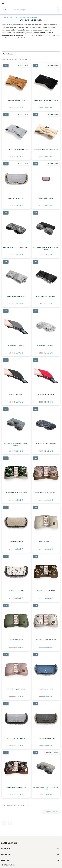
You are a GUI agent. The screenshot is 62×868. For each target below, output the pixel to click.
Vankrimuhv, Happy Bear (46, 591)
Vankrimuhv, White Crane (16, 787)
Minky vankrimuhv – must (46, 296)
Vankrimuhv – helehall (46, 345)
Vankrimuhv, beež (16, 542)
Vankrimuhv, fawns (16, 591)
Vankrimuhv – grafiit (16, 345)
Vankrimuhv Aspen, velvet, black (46, 100)
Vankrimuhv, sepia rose (16, 689)
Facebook (4, 823)
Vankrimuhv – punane (46, 394)
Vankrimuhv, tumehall (46, 738)
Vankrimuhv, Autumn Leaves (46, 493)
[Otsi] (31, 10)
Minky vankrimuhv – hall (16, 296)
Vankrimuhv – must (16, 394)
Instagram (10, 823)
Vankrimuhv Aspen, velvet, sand (46, 149)
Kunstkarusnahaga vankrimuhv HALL (46, 788)
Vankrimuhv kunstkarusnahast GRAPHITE (16, 444)
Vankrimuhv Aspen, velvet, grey (16, 149)
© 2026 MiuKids (8, 865)
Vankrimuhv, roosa (46, 198)
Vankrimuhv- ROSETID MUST (46, 444)
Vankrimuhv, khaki (16, 640)
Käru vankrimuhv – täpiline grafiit (16, 247)
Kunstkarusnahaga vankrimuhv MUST (46, 248)
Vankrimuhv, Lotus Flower (46, 640)
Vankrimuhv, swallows (16, 738)
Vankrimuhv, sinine (46, 689)
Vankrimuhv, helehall (16, 198)
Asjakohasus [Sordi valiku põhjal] (31, 54)
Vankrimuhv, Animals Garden (16, 493)
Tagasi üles (51, 812)
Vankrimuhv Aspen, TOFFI (16, 100)
